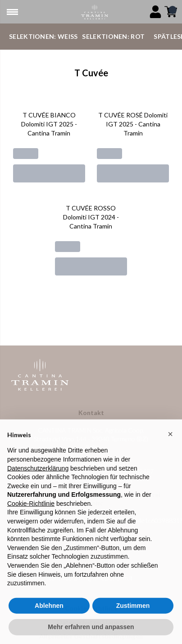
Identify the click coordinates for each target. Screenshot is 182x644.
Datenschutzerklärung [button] (38, 478)
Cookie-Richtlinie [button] (31, 513)
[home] (94, 12)
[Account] (155, 12)
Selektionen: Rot (113, 36)
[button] (170, 443)
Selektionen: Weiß (43, 36)
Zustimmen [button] (133, 615)
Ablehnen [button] (49, 615)
